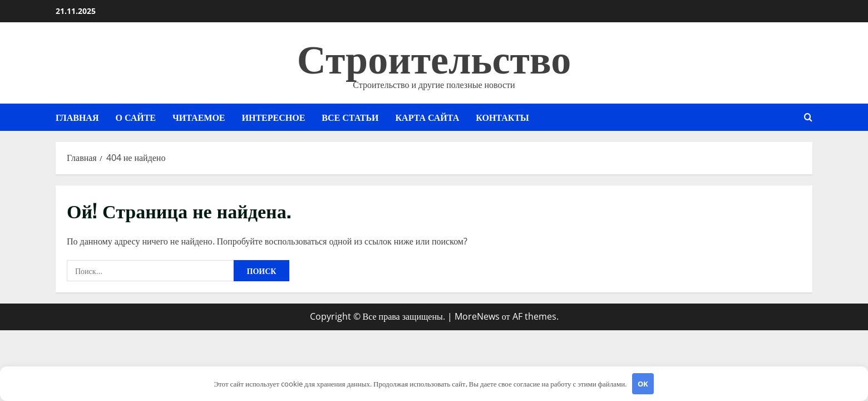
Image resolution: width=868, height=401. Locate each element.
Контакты (502, 117)
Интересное (274, 117)
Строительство (434, 55)
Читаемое (199, 117)
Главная (77, 117)
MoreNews (477, 316)
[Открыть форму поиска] (808, 117)
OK (643, 384)
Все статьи (350, 117)
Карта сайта (428, 117)
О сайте (135, 117)
